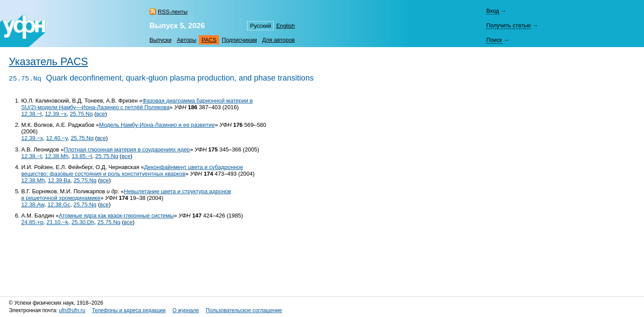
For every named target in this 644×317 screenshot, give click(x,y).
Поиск (494, 40)
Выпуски (160, 40)
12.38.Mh (57, 156)
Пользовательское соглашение (244, 310)
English (286, 26)
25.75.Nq (81, 114)
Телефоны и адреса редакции (129, 310)
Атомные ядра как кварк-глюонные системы (116, 216)
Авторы (186, 40)
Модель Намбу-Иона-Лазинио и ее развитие (157, 125)
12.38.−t (32, 114)
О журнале (186, 310)
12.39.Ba (59, 180)
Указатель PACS (48, 62)
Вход (493, 11)
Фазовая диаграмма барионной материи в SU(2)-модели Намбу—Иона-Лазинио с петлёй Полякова (137, 104)
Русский (260, 26)
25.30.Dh (83, 222)
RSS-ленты (173, 12)
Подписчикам (239, 40)
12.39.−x (56, 114)
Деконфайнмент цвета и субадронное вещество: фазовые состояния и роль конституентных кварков (132, 170)
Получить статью (508, 25)
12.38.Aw (33, 205)
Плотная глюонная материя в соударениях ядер (127, 149)
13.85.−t (82, 156)
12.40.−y (57, 138)
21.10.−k (57, 222)
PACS (209, 40)
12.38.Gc (59, 205)
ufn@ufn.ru (72, 310)
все (101, 114)
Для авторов (279, 40)
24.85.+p (32, 222)
